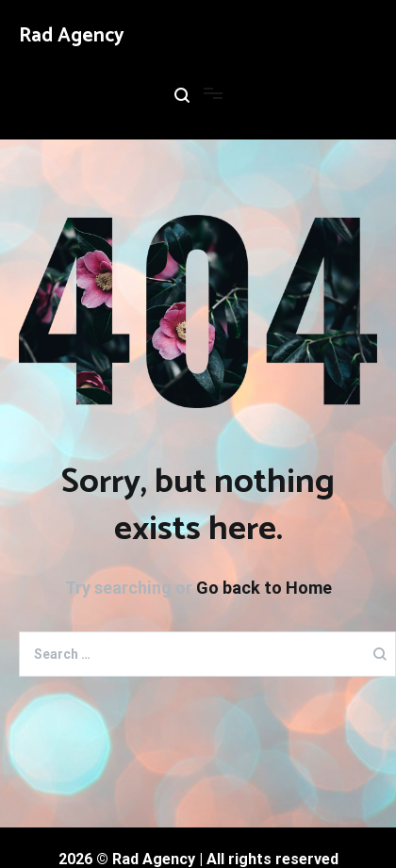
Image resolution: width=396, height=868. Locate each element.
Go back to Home (264, 588)
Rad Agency (72, 36)
